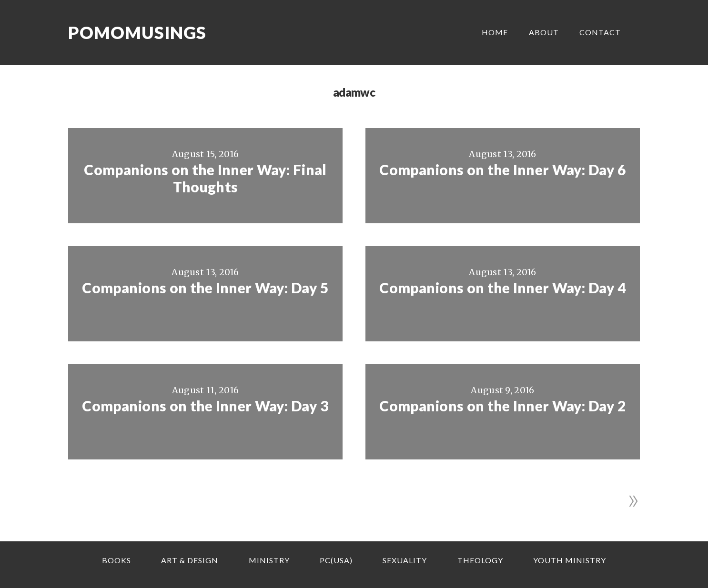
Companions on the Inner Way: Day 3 (205, 406)
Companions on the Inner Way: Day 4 (502, 288)
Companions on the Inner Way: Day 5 (205, 288)
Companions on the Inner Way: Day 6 (502, 169)
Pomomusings (137, 32)
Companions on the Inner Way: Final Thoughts (205, 178)
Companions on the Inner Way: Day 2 (502, 406)
